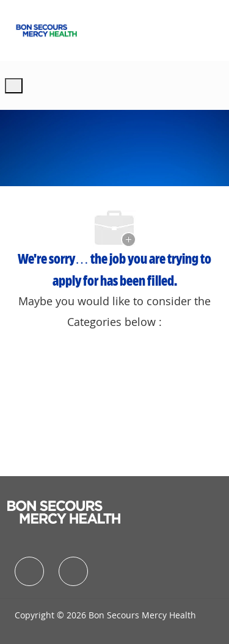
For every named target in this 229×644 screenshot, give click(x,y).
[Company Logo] (46, 29)
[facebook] (29, 571)
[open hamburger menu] (14, 86)
